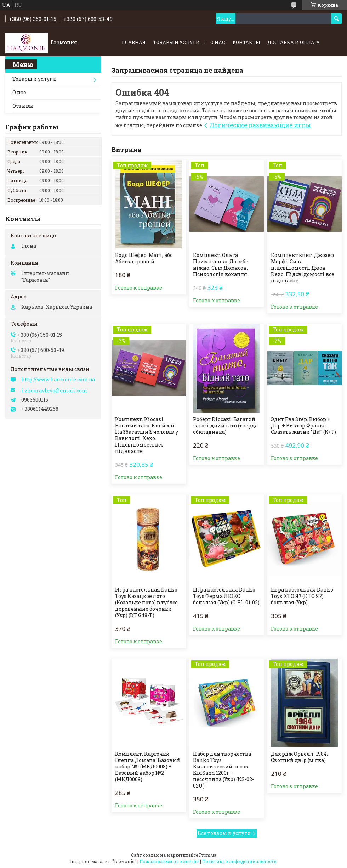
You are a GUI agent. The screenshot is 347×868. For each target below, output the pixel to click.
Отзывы (23, 106)
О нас (218, 42)
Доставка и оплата (294, 42)
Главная (134, 42)
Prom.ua (208, 855)
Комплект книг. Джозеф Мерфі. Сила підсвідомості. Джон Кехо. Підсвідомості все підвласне (303, 268)
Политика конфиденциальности (240, 861)
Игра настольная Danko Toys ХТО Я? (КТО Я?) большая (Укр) (302, 596)
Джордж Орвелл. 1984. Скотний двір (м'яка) (299, 757)
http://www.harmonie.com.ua (58, 380)
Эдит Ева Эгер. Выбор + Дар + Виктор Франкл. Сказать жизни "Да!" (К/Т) (303, 426)
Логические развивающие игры (260, 125)
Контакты (246, 42)
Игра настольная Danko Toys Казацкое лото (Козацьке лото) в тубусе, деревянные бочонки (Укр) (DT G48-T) (147, 603)
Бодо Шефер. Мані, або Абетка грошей (144, 258)
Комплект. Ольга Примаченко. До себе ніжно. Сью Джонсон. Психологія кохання (221, 265)
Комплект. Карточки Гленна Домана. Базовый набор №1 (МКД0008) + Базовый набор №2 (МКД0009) (148, 767)
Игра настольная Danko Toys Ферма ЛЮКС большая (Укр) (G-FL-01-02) (226, 596)
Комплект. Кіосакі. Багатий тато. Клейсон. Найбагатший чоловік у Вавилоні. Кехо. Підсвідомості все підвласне (147, 435)
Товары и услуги (176, 42)
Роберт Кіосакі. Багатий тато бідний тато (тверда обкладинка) (225, 426)
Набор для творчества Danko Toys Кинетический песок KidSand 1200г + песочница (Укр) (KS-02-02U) (223, 770)
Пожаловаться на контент (169, 861)
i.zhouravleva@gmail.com (54, 391)
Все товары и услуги (224, 833)
